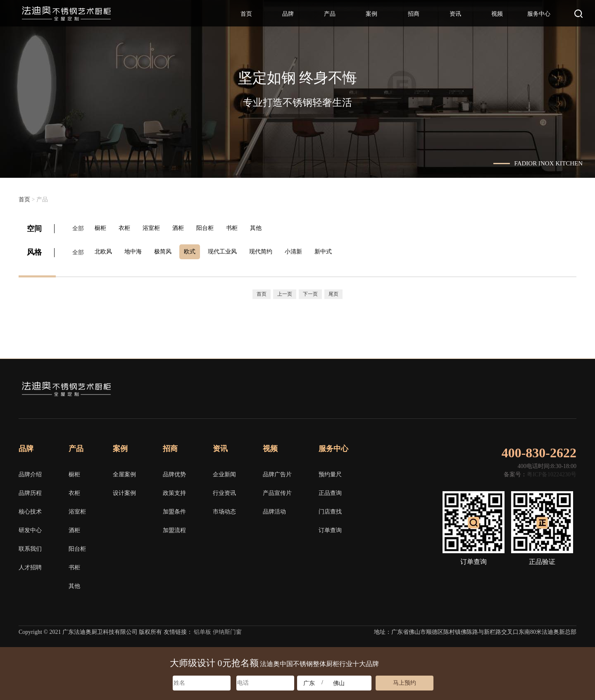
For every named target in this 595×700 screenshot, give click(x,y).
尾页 (333, 291)
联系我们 (30, 546)
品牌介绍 (30, 472)
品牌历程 (30, 491)
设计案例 (124, 491)
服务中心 (539, 14)
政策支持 (174, 491)
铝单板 (202, 630)
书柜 (242, 228)
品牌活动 (274, 509)
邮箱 (572, 387)
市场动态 (224, 509)
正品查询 (330, 491)
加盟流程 (174, 528)
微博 (542, 387)
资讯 (455, 14)
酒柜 (185, 228)
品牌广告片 (277, 472)
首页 (246, 14)
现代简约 (271, 250)
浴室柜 (156, 228)
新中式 (336, 250)
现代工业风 (231, 250)
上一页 (285, 291)
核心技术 (30, 509)
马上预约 (405, 683)
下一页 (310, 291)
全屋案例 (124, 472)
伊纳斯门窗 (227, 630)
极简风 (168, 250)
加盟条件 (174, 509)
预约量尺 (330, 472)
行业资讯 (224, 491)
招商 (414, 14)
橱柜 (102, 228)
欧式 (196, 250)
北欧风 (105, 250)
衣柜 (128, 228)
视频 (497, 14)
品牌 (288, 14)
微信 (512, 387)
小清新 (305, 250)
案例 (371, 14)
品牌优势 (174, 472)
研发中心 (30, 528)
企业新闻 (224, 472)
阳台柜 (213, 228)
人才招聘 (30, 565)
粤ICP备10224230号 (552, 472)
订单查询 (330, 528)
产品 (330, 14)
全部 (78, 228)
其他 (267, 228)
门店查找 (330, 509)
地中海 (136, 250)
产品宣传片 (277, 491)
